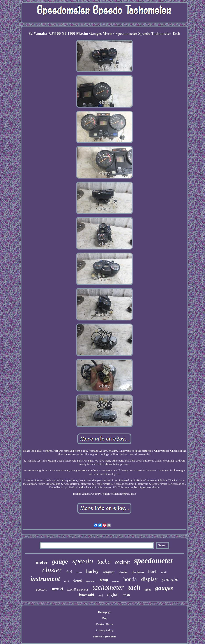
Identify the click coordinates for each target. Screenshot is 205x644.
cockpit (122, 562)
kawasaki (86, 595)
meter (42, 562)
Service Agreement (104, 636)
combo (116, 581)
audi (164, 572)
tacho (104, 562)
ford (101, 596)
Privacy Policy (104, 630)
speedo (83, 561)
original (109, 572)
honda (130, 579)
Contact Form (104, 624)
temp (104, 580)
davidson (138, 572)
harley (92, 571)
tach (134, 587)
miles (148, 590)
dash (126, 595)
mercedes (91, 581)
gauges (164, 588)
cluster (52, 570)
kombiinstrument (78, 590)
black (153, 572)
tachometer (108, 587)
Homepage (104, 612)
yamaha (170, 579)
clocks (123, 572)
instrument (45, 579)
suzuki (57, 589)
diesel (78, 580)
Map (104, 618)
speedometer (154, 561)
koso (79, 572)
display (149, 579)
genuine (41, 590)
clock (67, 581)
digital (113, 595)
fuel (69, 572)
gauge (60, 561)
